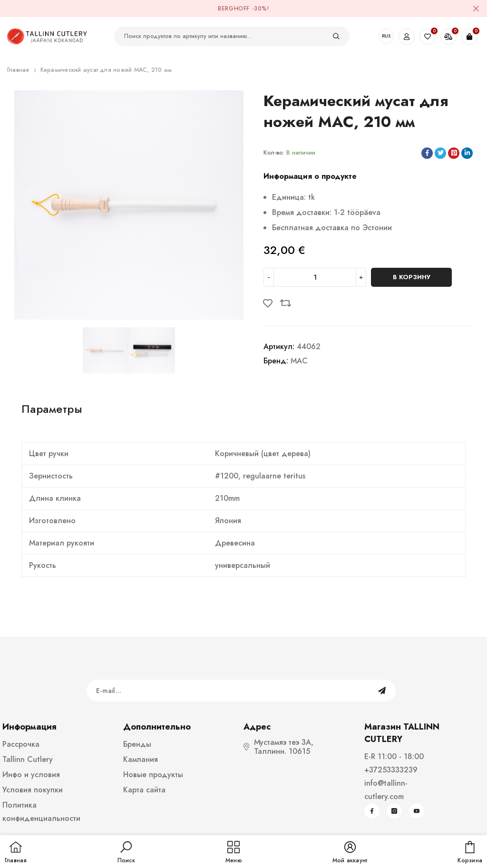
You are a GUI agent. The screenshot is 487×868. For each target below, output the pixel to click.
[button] (126, 853)
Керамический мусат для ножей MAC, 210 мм (106, 70)
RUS (386, 36)
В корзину (412, 277)
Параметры (52, 409)
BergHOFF (234, 9)
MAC (299, 361)
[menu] (234, 853)
